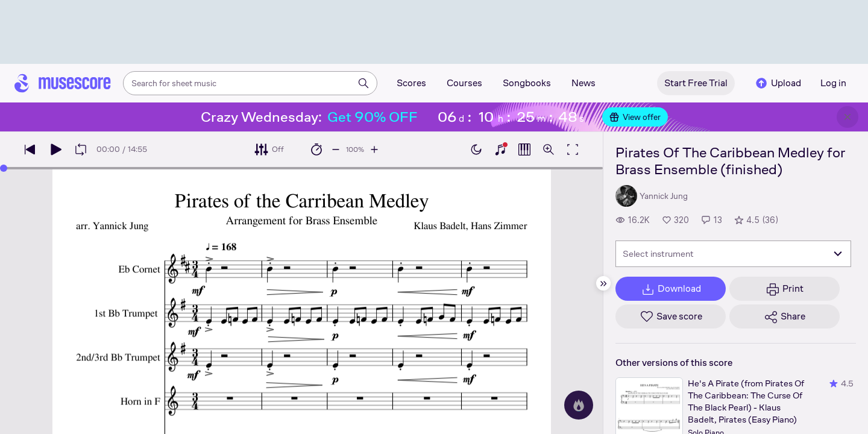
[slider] (4, 168)
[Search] (363, 83)
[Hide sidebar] (603, 283)
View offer (635, 117)
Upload (778, 83)
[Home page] (63, 83)
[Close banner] (848, 117)
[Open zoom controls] (549, 149)
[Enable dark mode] (476, 149)
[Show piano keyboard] (500, 149)
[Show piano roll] (524, 149)
